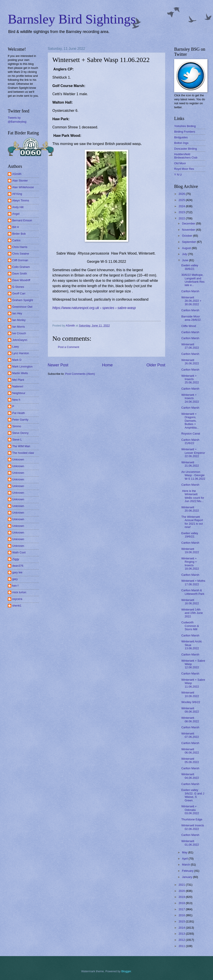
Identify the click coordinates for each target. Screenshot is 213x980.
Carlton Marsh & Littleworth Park (193, 592)
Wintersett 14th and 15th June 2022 (192, 613)
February (188, 871)
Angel (16, 214)
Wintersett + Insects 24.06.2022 (190, 398)
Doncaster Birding (185, 149)
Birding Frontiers (185, 132)
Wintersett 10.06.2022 (190, 694)
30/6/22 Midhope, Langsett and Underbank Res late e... (193, 280)
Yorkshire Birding (185, 126)
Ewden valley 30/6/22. (190, 267)
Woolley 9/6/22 (191, 702)
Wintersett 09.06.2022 (190, 710)
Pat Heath (19, 413)
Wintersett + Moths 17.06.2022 (193, 582)
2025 (182, 200)
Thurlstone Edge (192, 819)
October (187, 236)
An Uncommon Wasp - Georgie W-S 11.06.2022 (193, 475)
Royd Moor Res (184, 169)
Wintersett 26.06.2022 (190, 362)
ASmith (17, 174)
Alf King (17, 194)
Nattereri (18, 386)
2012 (182, 940)
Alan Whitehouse (23, 187)
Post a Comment (69, 347)
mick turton (19, 592)
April (185, 859)
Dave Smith (20, 274)
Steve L (17, 440)
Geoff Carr (19, 293)
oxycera (17, 599)
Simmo (17, 426)
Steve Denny (20, 433)
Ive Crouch (19, 333)
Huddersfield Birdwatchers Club (186, 156)
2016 (182, 915)
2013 (182, 934)
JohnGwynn (20, 340)
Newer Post (58, 365)
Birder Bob (19, 234)
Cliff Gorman (20, 260)
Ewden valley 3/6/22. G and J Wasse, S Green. (193, 795)
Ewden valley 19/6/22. (190, 535)
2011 (182, 946)
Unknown (18, 459)
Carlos (16, 240)
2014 (182, 928)
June (185, 260)
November (189, 230)
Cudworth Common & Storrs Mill (190, 626)
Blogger (126, 971)
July (185, 254)
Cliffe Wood (189, 326)
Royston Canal (191, 434)
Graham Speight (23, 300)
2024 (182, 206)
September (189, 242)
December (189, 223)
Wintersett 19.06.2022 (190, 551)
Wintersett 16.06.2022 (190, 602)
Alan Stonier (20, 181)
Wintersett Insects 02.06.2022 (193, 827)
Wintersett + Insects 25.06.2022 (190, 379)
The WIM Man (21, 446)
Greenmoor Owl (22, 307)
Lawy (16, 347)
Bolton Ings (181, 143)
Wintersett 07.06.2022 (190, 735)
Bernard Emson (22, 220)
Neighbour (19, 393)
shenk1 (17, 606)
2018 (182, 903)
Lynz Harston (21, 353)
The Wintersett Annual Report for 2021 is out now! (192, 522)
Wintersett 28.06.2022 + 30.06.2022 (191, 301)
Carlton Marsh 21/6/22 (190, 441)
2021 (182, 885)
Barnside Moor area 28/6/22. (191, 318)
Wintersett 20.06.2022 (190, 509)
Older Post (156, 365)
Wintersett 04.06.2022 (190, 776)
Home (107, 365)
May (185, 852)
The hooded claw (23, 453)
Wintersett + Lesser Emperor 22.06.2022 (193, 453)
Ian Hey (17, 313)
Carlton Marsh (190, 291)
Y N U (178, 175)
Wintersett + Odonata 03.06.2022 (190, 810)
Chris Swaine (21, 254)
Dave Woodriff (21, 280)
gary (15, 579)
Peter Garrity (20, 420)
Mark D (17, 360)
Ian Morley (19, 320)
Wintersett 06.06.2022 (190, 751)
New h (16, 400)
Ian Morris (19, 327)
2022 (182, 218)
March (186, 865)
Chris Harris (20, 247)
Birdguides (181, 137)
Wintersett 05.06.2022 (190, 760)
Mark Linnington (22, 366)
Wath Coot (19, 552)
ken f (15, 586)
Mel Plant (18, 380)
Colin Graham (21, 267)
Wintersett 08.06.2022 (190, 719)
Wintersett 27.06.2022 (190, 346)
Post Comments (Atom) (80, 374)
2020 (182, 891)
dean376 (18, 566)
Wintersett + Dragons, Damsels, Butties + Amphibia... (190, 421)
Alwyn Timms (21, 200)
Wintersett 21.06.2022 (190, 464)
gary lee (17, 572)
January (187, 877)
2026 (182, 194)
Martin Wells (20, 373)
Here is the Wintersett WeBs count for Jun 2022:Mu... (193, 496)
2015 (182, 921)
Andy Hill (18, 207)
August (187, 248)
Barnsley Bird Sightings (72, 19)
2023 (182, 212)
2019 (182, 897)
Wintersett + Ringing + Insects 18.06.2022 (190, 563)
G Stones (18, 287)
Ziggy (16, 559)
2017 (182, 909)
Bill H (16, 227)
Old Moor (180, 163)
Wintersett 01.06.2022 (190, 843)
